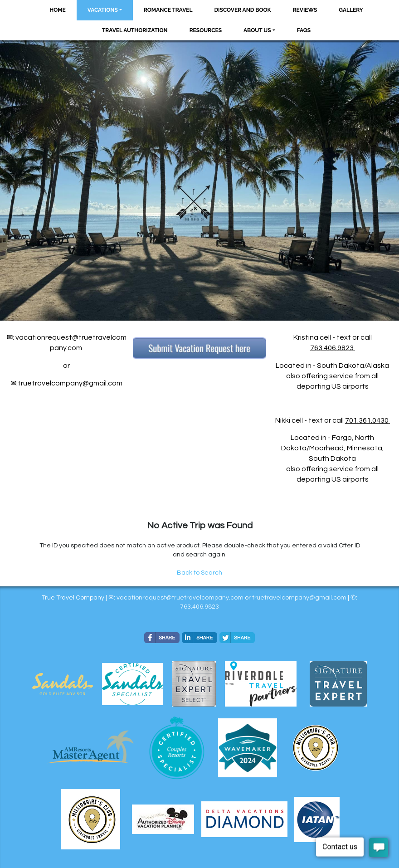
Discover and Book (243, 10)
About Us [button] (257, 30)
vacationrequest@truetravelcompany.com (180, 598)
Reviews (305, 10)
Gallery (351, 10)
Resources (206, 30)
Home (58, 10)
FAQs (304, 30)
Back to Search (199, 573)
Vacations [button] (103, 10)
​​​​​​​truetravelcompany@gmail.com (299, 598)
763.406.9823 (332, 348)
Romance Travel (168, 10)
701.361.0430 (367, 420)
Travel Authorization (135, 30)
